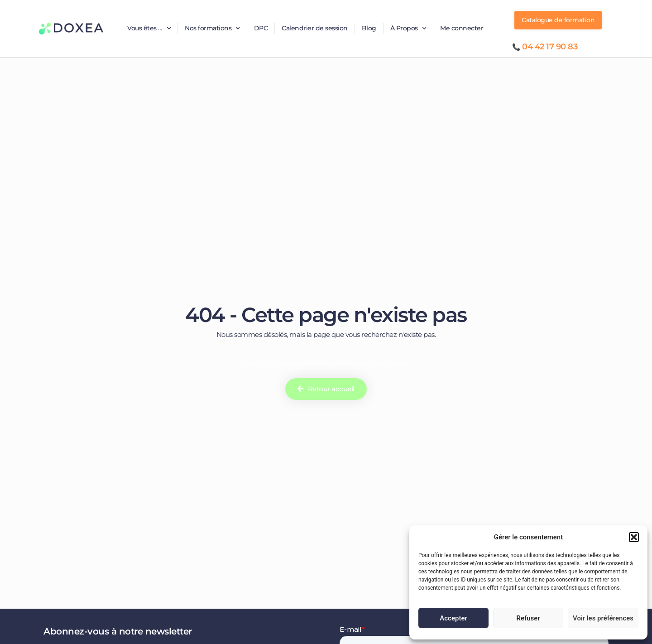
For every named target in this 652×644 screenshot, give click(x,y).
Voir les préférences (603, 618)
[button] (634, 537)
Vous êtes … (149, 29)
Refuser (528, 618)
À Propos (408, 29)
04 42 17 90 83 (550, 47)
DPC (261, 28)
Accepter (453, 618)
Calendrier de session (315, 28)
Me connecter (462, 28)
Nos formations (212, 29)
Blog (369, 28)
